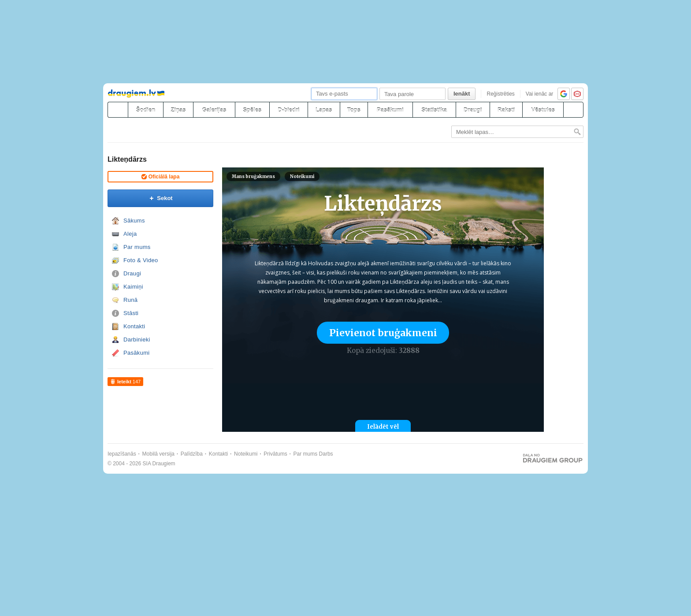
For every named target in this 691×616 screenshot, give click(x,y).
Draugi (473, 110)
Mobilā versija (158, 454)
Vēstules (543, 110)
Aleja (130, 234)
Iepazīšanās (122, 454)
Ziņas (178, 110)
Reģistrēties (500, 94)
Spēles (252, 110)
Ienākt (462, 94)
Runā (130, 300)
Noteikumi (302, 176)
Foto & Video (141, 260)
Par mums (137, 247)
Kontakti (134, 326)
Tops (354, 110)
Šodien (146, 110)
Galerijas (214, 110)
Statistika (434, 110)
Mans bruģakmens (253, 176)
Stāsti (131, 313)
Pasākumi (390, 110)
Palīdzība (192, 454)
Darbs (326, 454)
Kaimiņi (133, 287)
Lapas (324, 110)
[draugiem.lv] (118, 110)
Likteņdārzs (127, 159)
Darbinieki (137, 340)
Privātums (275, 454)
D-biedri (288, 110)
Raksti (506, 110)
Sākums (134, 221)
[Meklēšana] (573, 110)
